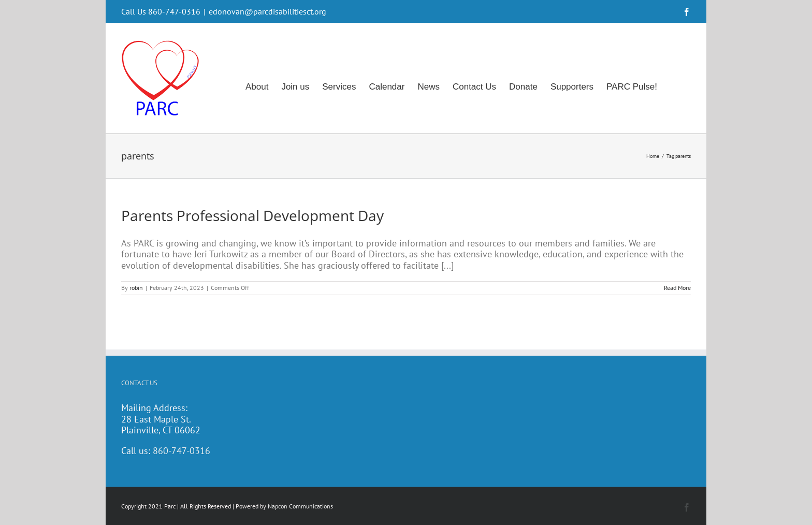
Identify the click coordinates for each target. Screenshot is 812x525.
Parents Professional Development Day (252, 215)
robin (136, 288)
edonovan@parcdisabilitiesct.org (267, 11)
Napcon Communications (300, 506)
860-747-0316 (182, 451)
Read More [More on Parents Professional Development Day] (677, 288)
